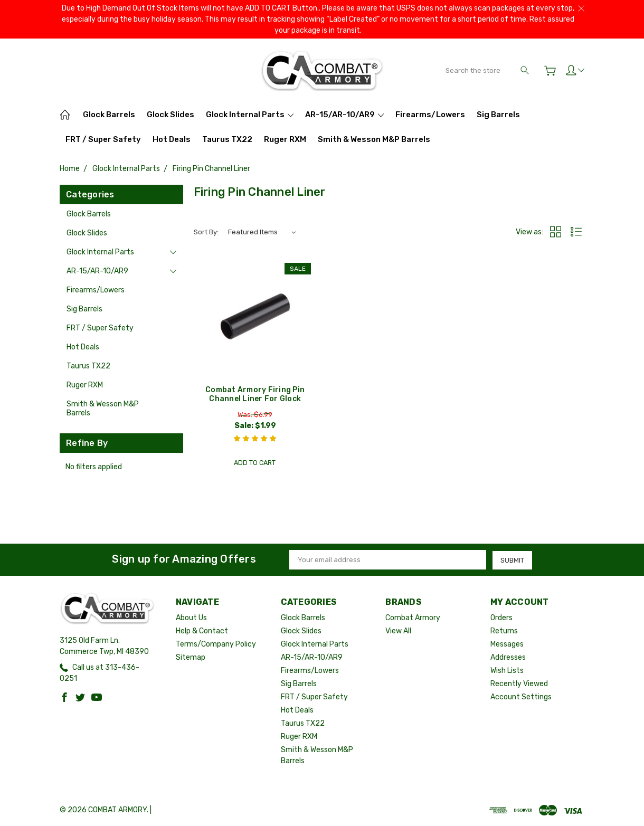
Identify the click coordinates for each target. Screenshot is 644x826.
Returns (504, 631)
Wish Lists (507, 671)
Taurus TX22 (227, 139)
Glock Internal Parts (250, 115)
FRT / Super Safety (103, 139)
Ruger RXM (285, 139)
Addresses (508, 657)
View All (398, 631)
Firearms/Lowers (430, 115)
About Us (191, 618)
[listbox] (262, 232)
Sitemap (191, 657)
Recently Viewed (519, 684)
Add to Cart (255, 462)
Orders (501, 618)
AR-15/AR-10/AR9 (344, 115)
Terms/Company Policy (216, 644)
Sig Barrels (498, 115)
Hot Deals (172, 139)
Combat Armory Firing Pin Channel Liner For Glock (255, 394)
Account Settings (521, 697)
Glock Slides (171, 115)
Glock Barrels (109, 115)
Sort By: (206, 232)
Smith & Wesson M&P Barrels (374, 139)
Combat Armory (413, 618)
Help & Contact (202, 631)
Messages (507, 644)
